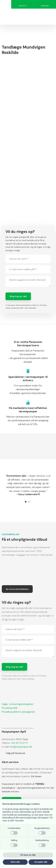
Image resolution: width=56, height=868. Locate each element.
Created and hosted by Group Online (18, 728)
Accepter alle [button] (41, 862)
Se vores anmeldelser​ (17, 589)
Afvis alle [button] (15, 862)
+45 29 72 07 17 (19, 743)
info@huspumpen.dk (21, 747)
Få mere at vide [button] (28, 855)
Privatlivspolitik (10, 708)
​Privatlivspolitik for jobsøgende (18, 712)
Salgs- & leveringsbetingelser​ (18, 704)
